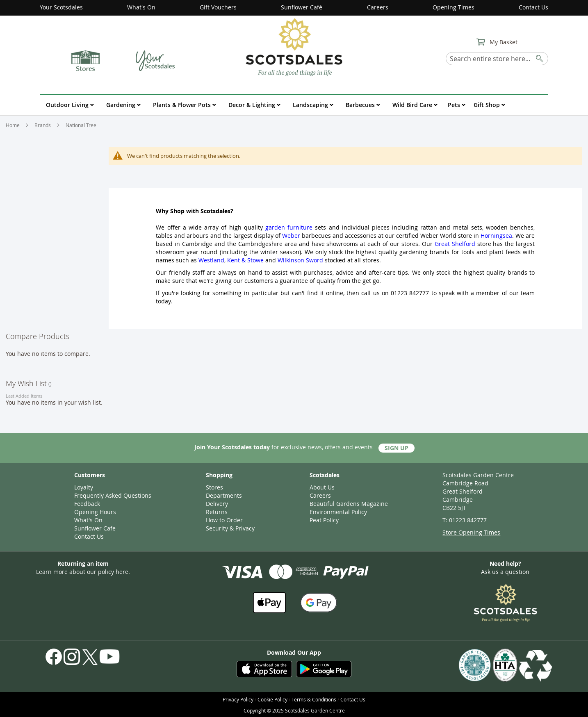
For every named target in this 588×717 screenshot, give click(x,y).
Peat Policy (324, 520)
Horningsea (496, 236)
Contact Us (533, 7)
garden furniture (289, 227)
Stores (214, 487)
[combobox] (497, 59)
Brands (43, 125)
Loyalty (84, 487)
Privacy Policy (238, 699)
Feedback (87, 504)
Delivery (217, 504)
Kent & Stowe (245, 260)
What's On (141, 7)
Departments (224, 495)
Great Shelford (455, 244)
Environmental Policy (338, 512)
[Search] (540, 57)
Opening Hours (95, 512)
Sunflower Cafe (95, 528)
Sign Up (397, 448)
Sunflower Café (302, 7)
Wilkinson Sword (300, 260)
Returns (217, 512)
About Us (322, 487)
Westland (211, 260)
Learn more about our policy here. (83, 572)
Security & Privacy (230, 528)
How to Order (224, 520)
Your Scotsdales (61, 7)
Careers (378, 7)
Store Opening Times (471, 532)
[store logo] (294, 47)
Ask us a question (505, 572)
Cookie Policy (272, 699)
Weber (291, 236)
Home (13, 125)
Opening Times (454, 7)
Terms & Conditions (314, 699)
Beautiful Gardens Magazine (349, 504)
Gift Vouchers (218, 7)
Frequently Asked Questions (113, 495)
